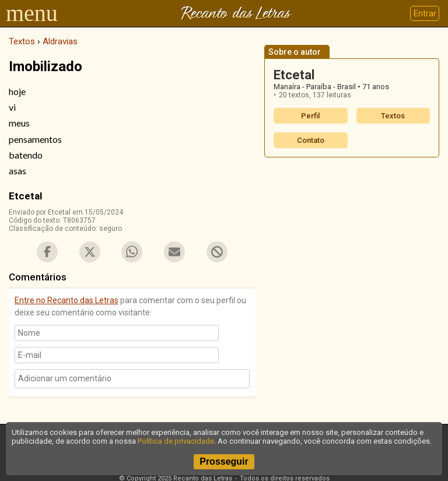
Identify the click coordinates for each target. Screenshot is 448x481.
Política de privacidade (176, 441)
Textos (393, 116)
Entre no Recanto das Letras (66, 300)
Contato (311, 140)
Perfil (310, 116)
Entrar (425, 13)
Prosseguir (224, 461)
